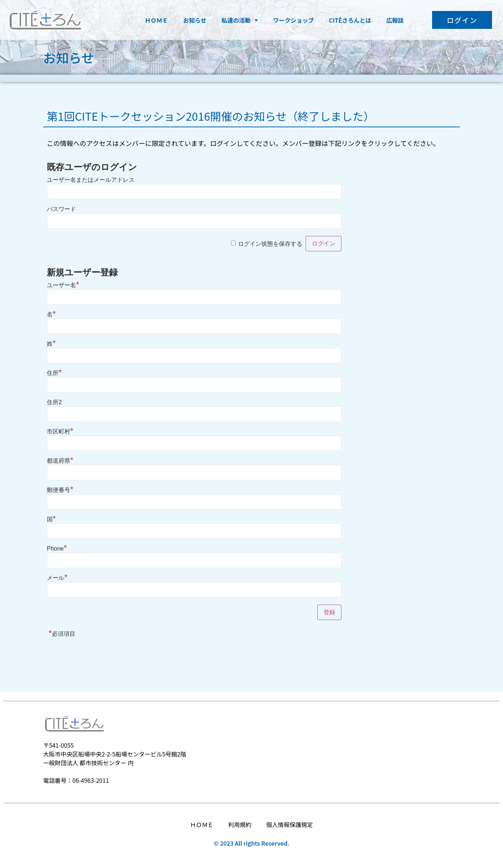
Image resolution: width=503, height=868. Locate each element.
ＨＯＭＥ (156, 20)
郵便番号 (60, 490)
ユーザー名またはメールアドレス (91, 180)
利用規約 (240, 824)
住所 (54, 373)
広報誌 (395, 20)
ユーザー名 (63, 285)
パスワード (61, 209)
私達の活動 (240, 20)
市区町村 (60, 431)
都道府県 (60, 461)
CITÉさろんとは (350, 20)
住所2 (54, 402)
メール (57, 578)
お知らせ (195, 20)
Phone (57, 548)
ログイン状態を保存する (270, 244)
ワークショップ (294, 20)
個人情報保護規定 (290, 824)
